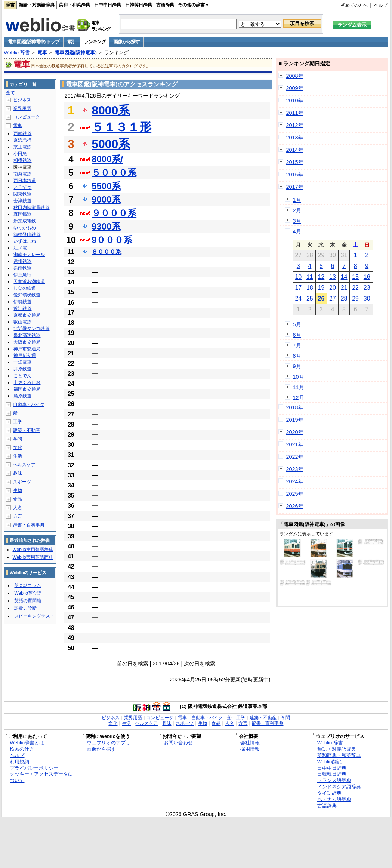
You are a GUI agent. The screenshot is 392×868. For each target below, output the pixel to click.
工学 (18, 422)
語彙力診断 (25, 608)
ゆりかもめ (25, 228)
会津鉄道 (22, 201)
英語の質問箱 (28, 601)
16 (367, 277)
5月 (297, 324)
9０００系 (112, 240)
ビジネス (22, 100)
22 (355, 288)
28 (344, 298)
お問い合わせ (178, 743)
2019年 (295, 420)
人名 (18, 508)
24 (298, 298)
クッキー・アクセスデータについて (41, 777)
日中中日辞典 (108, 5)
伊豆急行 (22, 275)
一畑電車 (22, 362)
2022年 (295, 457)
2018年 (295, 407)
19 (321, 288)
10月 (299, 377)
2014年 (295, 150)
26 (321, 298)
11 (310, 277)
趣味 (18, 473)
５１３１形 (121, 127)
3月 (297, 221)
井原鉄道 (22, 369)
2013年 (295, 138)
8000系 (111, 110)
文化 (18, 447)
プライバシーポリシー (34, 768)
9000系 (106, 199)
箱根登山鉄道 (27, 234)
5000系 (111, 144)
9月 (297, 366)
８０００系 (107, 252)
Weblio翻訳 (329, 762)
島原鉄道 (22, 396)
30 (367, 298)
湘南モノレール (29, 255)
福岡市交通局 (27, 389)
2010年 (295, 101)
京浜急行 (22, 140)
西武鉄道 (22, 133)
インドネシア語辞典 (339, 787)
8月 (297, 356)
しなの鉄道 (25, 288)
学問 (18, 439)
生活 (18, 456)
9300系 (106, 226)
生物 (18, 490)
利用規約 (19, 762)
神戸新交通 (25, 355)
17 (298, 288)
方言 (18, 516)
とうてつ (22, 187)
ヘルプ (381, 5)
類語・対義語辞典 (37, 5)
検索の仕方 (22, 749)
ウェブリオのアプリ (109, 743)
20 (333, 288)
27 (333, 298)
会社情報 (250, 743)
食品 (18, 499)
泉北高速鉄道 (27, 335)
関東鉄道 (22, 194)
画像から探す (126, 42)
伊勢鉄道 (22, 302)
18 (310, 288)
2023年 (295, 469)
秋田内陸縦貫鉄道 (31, 207)
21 (344, 288)
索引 (72, 42)
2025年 (295, 494)
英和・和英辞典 (74, 5)
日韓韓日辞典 (139, 5)
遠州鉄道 (22, 261)
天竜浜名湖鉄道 (29, 281)
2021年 (295, 444)
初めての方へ (354, 5)
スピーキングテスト (34, 616)
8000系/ (107, 159)
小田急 (20, 154)
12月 (299, 398)
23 (367, 288)
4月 (297, 231)
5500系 (106, 186)
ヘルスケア (24, 465)
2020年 (295, 432)
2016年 (295, 175)
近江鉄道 (22, 308)
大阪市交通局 (27, 342)
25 (310, 298)
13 (333, 277)
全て (10, 93)
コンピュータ (27, 117)
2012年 (295, 125)
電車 (42, 53)
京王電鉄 (22, 147)
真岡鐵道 (22, 214)
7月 (297, 345)
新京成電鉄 (25, 221)
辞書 (10, 5)
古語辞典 (165, 5)
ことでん (22, 376)
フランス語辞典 (334, 780)
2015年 (295, 162)
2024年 (295, 481)
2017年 (295, 187)
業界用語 (22, 108)
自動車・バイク (29, 404)
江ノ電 (20, 248)
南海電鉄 (22, 174)
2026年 (295, 506)
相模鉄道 (22, 160)
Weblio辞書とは (27, 743)
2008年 (295, 76)
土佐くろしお (27, 382)
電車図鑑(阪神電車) (76, 53)
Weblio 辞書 (17, 53)
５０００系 (114, 173)
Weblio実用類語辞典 (33, 550)
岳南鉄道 (22, 268)
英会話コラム (28, 585)
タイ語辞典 (329, 793)
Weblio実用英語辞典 (33, 557)
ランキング (95, 42)
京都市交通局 (27, 315)
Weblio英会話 (28, 593)
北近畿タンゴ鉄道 (31, 329)
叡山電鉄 (22, 322)
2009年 (295, 88)
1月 (297, 200)
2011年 (295, 113)
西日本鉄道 (25, 181)
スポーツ (22, 482)
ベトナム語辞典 (334, 799)
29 (355, 298)
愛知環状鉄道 (27, 295)
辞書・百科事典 (29, 525)
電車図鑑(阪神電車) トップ (33, 42)
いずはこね (25, 241)
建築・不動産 (27, 430)
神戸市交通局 (27, 349)
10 (298, 277)
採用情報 (250, 749)
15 (355, 277)
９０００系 (114, 213)
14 (344, 277)
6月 (297, 335)
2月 (297, 210)
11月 (299, 387)
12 (321, 277)
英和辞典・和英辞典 (339, 755)
